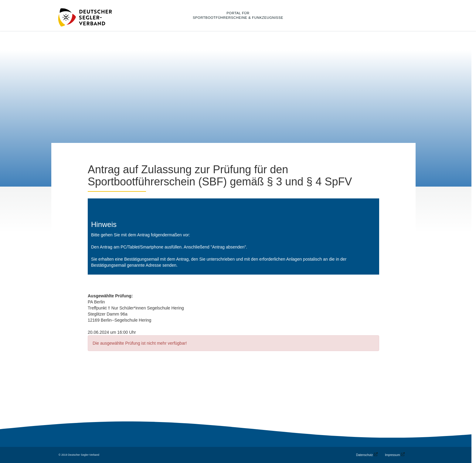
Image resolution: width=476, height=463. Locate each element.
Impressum (392, 455)
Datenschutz (365, 455)
